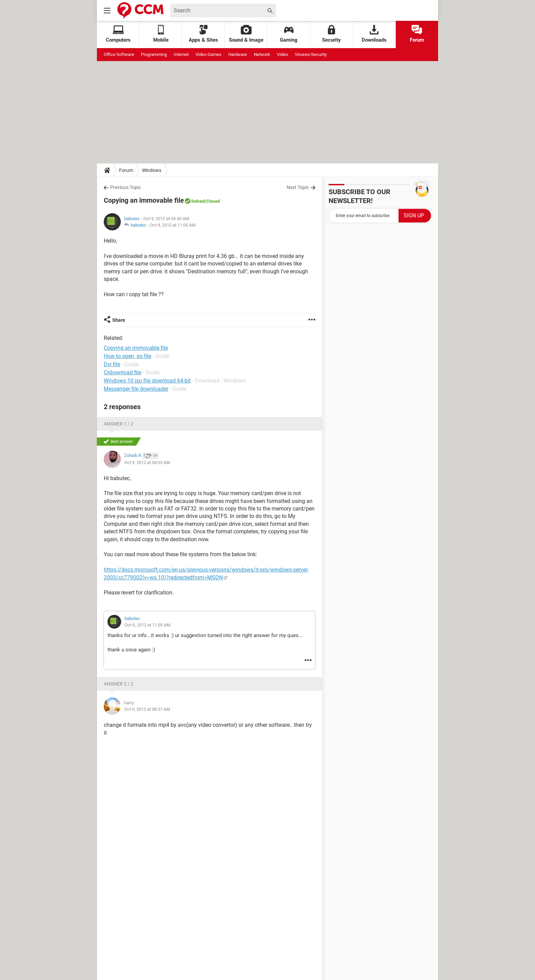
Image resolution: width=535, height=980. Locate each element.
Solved (198, 201)
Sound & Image (246, 34)
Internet (181, 54)
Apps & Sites (203, 34)
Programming (154, 54)
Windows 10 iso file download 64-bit (147, 381)
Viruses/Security (311, 54)
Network (262, 54)
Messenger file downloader (136, 389)
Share (119, 320)
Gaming (289, 34)
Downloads (374, 34)
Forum (417, 34)
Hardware (238, 54)
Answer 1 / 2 (119, 424)
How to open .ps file (127, 356)
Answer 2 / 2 (119, 684)
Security (331, 34)
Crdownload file (122, 372)
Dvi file (112, 364)
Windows (152, 170)
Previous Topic (126, 187)
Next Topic (298, 187)
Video (283, 54)
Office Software (119, 54)
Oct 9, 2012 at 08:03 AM (147, 463)
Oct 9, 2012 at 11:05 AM (173, 225)
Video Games (208, 54)
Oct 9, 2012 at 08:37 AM (147, 709)
